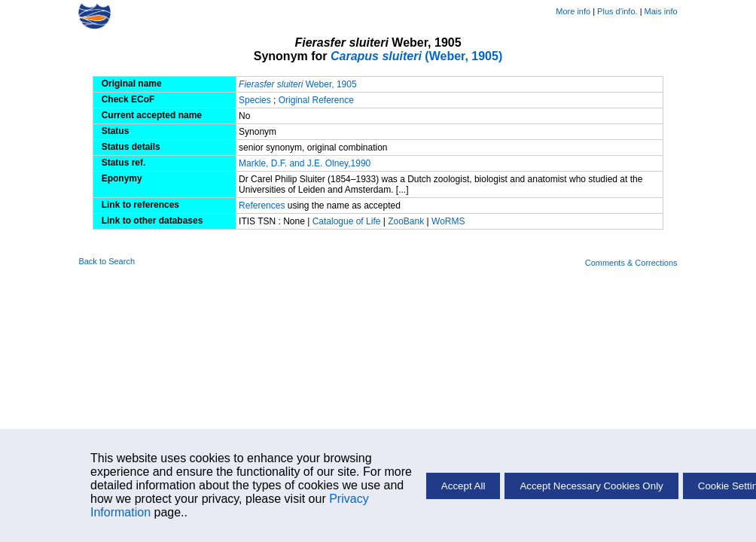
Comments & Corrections (631, 263)
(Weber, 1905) (416, 56)
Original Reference (316, 100)
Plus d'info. (617, 11)
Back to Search (107, 261)
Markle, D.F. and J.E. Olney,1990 (305, 163)
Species (255, 100)
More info (573, 11)
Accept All (463, 486)
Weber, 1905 (298, 84)
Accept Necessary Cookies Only (591, 486)
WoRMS (448, 221)
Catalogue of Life (348, 221)
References (262, 206)
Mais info (661, 11)
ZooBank (407, 221)
